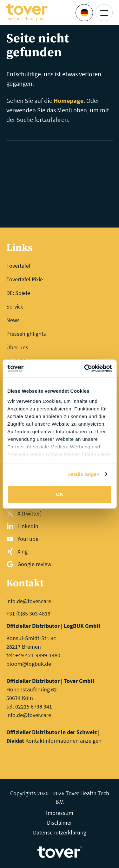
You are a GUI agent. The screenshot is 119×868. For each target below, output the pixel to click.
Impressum (60, 813)
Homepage (69, 100)
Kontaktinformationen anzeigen (63, 741)
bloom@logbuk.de (29, 664)
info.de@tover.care (29, 601)
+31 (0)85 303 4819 (28, 613)
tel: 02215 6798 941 (29, 706)
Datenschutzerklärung (60, 832)
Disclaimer (60, 823)
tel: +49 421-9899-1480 (33, 655)
